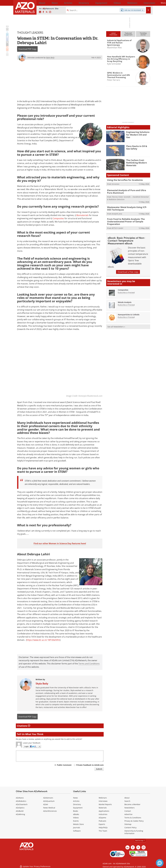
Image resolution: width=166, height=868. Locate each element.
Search (127, 801)
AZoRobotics (21, 801)
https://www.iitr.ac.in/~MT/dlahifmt (43, 640)
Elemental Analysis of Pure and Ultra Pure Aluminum (127, 191)
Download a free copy (128, 270)
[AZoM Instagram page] (50, 12)
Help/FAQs (103, 828)
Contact (128, 811)
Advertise (128, 814)
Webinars (103, 798)
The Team (103, 831)
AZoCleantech (22, 804)
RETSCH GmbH (117, 226)
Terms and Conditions (89, 664)
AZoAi (46, 804)
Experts (102, 824)
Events (76, 821)
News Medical (49, 808)
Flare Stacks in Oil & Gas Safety (138, 147)
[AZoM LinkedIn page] (40, 12)
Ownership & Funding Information (134, 832)
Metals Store (78, 824)
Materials (103, 808)
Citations (24, 726)
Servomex (116, 184)
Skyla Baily (42, 684)
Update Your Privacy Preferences (35, 865)
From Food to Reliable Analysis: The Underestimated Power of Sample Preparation (124, 220)
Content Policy (130, 828)
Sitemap (128, 824)
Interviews (103, 801)
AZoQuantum (49, 801)
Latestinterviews (113, 34)
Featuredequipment (128, 34)
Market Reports (105, 804)
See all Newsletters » (116, 324)
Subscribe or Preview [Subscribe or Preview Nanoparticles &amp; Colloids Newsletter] (126, 315)
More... (147, 3)
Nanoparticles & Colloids (129, 312)
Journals (77, 828)
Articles (76, 801)
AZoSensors (48, 798)
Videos (76, 818)
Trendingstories (143, 34)
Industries (103, 814)
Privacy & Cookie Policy (134, 821)
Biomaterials (82, 215)
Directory (76, 3)
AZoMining (20, 814)
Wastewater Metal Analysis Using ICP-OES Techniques (127, 208)
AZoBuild (20, 811)
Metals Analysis (125, 300)
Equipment (78, 808)
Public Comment (64, 765)
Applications (104, 811)
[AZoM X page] (47, 12)
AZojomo (102, 818)
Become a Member (132, 804)
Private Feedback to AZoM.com (90, 765)
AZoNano (20, 798)
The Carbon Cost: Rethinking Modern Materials (135, 162)
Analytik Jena (117, 212)
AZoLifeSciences (50, 811)
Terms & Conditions (133, 818)
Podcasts (102, 821)
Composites (58, 219)
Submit (99, 769)
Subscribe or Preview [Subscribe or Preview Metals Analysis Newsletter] (126, 303)
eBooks (76, 814)
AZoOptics (20, 808)
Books (76, 811)
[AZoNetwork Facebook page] (43, 12)
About (127, 798)
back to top (140, 840)
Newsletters (130, 808)
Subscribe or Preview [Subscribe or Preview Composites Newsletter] (126, 290)
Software (77, 831)
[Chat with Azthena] (160, 863)
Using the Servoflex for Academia (123, 180)
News (75, 798)
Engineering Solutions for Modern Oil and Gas (138, 133)
